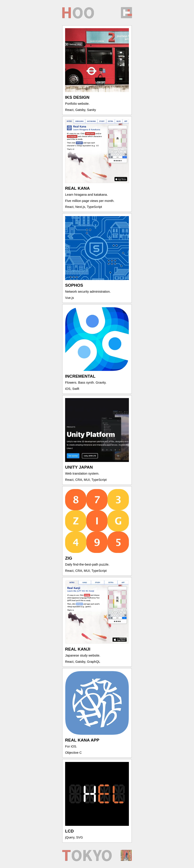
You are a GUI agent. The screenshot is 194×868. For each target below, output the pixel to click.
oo (78, 13)
